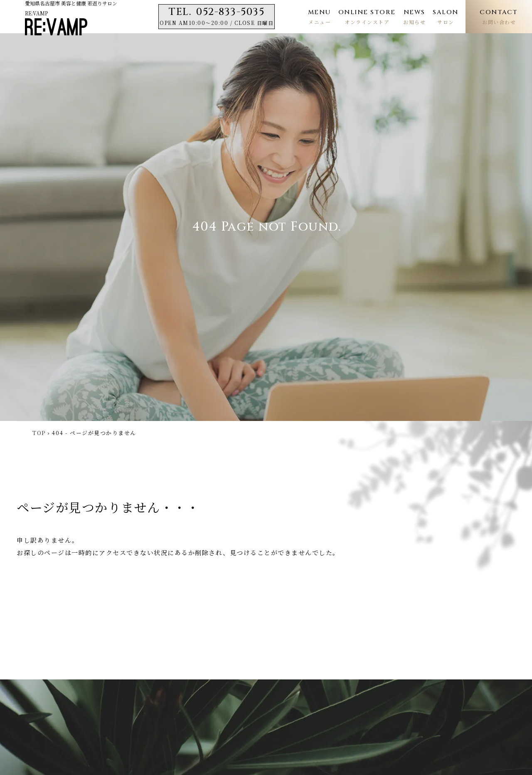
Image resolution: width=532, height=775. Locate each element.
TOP (39, 433)
